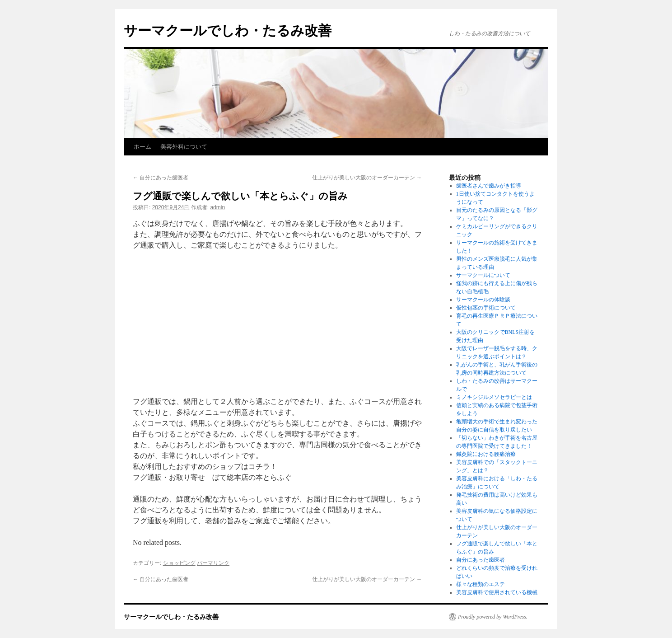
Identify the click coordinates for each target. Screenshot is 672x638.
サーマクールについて (483, 275)
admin (217, 207)
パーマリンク (213, 563)
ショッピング (179, 563)
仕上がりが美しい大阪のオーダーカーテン (367, 178)
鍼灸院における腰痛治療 (486, 454)
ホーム (142, 147)
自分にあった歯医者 (161, 178)
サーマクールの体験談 (483, 300)
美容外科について (184, 147)
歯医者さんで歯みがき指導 (489, 186)
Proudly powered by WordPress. (493, 617)
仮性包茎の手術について (486, 308)
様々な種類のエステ (481, 584)
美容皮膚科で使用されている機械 (497, 592)
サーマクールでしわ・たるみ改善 (228, 30)
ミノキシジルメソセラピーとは (494, 397)
